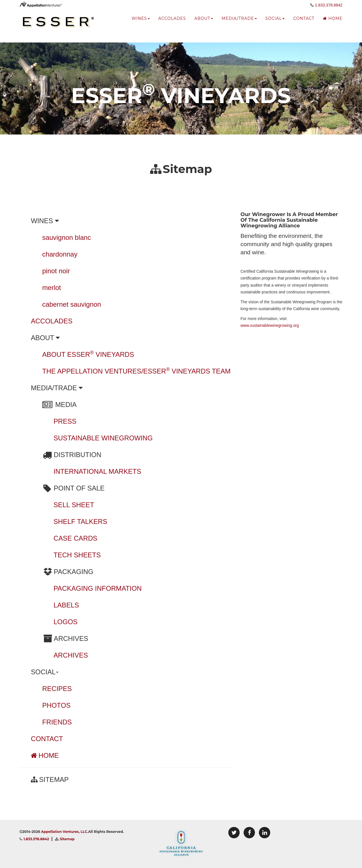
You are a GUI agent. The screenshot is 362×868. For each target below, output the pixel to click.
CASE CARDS (75, 538)
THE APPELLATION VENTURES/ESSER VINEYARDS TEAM (136, 371)
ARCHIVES (71, 655)
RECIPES (57, 689)
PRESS (65, 421)
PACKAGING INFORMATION (98, 588)
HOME (45, 755)
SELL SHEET (74, 505)
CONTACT (47, 739)
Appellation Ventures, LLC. (65, 832)
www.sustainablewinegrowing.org (270, 325)
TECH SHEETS (77, 555)
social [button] (275, 24)
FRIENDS (57, 722)
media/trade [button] (239, 24)
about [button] (204, 24)
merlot (52, 288)
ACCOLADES (52, 321)
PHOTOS (56, 705)
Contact (304, 24)
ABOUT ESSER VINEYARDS (88, 354)
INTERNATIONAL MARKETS (97, 471)
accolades (172, 24)
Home (333, 24)
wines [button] (141, 24)
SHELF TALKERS (80, 522)
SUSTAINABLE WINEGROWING (103, 438)
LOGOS (66, 622)
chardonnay (60, 254)
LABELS (66, 605)
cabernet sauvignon (72, 304)
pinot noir (56, 271)
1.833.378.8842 (329, 10)
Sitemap (67, 839)
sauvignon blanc (67, 237)
